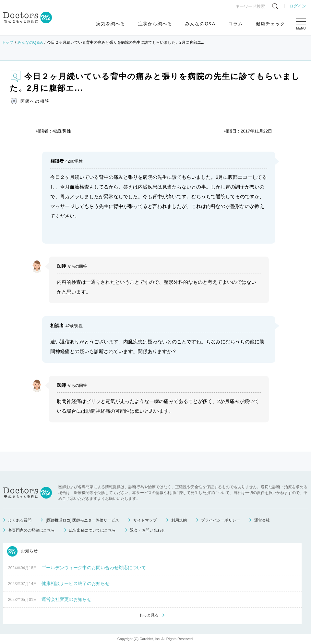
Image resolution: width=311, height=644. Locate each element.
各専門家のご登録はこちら (31, 530)
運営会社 (262, 520)
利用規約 (179, 520)
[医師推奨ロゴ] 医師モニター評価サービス (82, 520)
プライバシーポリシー (221, 520)
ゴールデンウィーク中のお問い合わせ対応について (94, 568)
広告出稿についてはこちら (92, 530)
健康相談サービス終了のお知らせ (76, 583)
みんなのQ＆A (30, 42)
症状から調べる (155, 24)
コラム (236, 24)
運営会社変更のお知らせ (66, 599)
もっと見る (149, 615)
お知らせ (22, 551)
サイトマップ (145, 520)
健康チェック (270, 24)
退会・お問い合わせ (148, 530)
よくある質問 (20, 520)
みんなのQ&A (200, 24)
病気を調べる (111, 24)
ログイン (298, 6)
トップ (7, 42)
